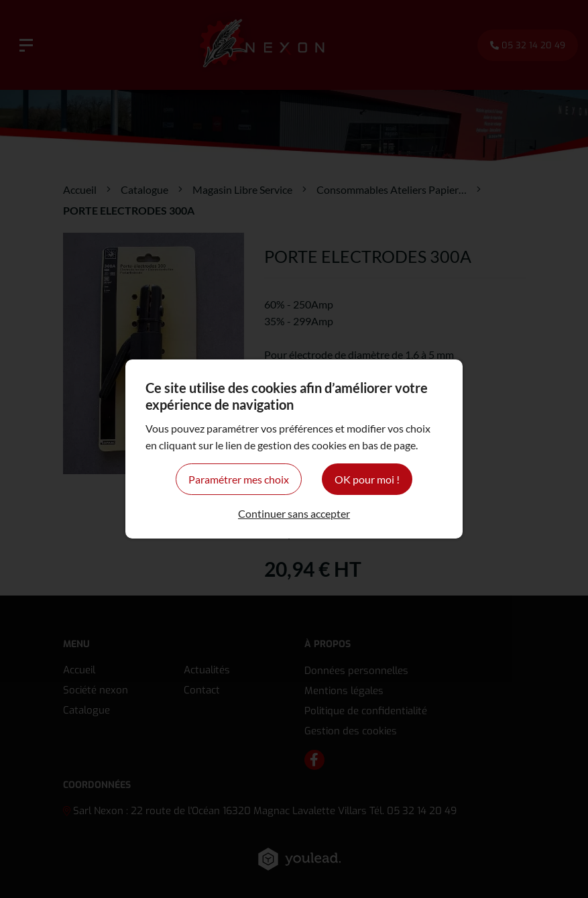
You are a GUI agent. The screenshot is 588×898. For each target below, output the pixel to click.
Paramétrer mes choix (239, 479)
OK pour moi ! (367, 479)
